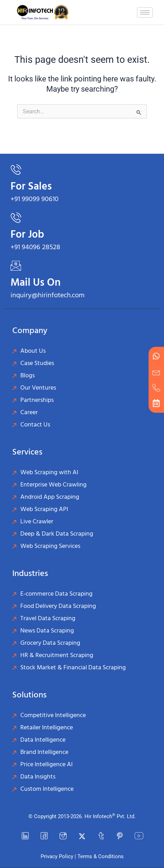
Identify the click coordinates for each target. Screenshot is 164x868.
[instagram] (63, 836)
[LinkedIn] (25, 836)
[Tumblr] (101, 836)
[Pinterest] (120, 836)
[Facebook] (44, 836)
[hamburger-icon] (145, 12)
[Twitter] (82, 836)
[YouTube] (139, 836)
